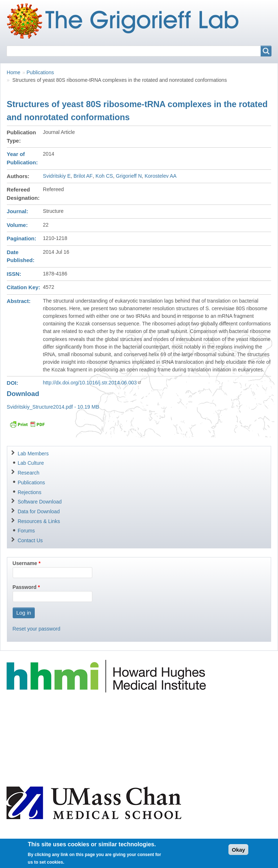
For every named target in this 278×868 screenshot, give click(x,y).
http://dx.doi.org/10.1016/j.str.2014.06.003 (92, 383)
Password (25, 587)
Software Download (40, 502)
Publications (40, 72)
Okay (238, 852)
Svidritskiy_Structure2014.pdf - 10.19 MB (53, 407)
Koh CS (104, 176)
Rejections (30, 492)
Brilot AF (83, 176)
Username (25, 563)
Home (14, 72)
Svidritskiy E (57, 176)
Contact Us (30, 540)
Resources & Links (39, 521)
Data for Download (39, 511)
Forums (26, 531)
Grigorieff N (129, 176)
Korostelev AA (160, 176)
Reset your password (37, 629)
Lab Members (33, 454)
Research (29, 473)
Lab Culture (31, 463)
